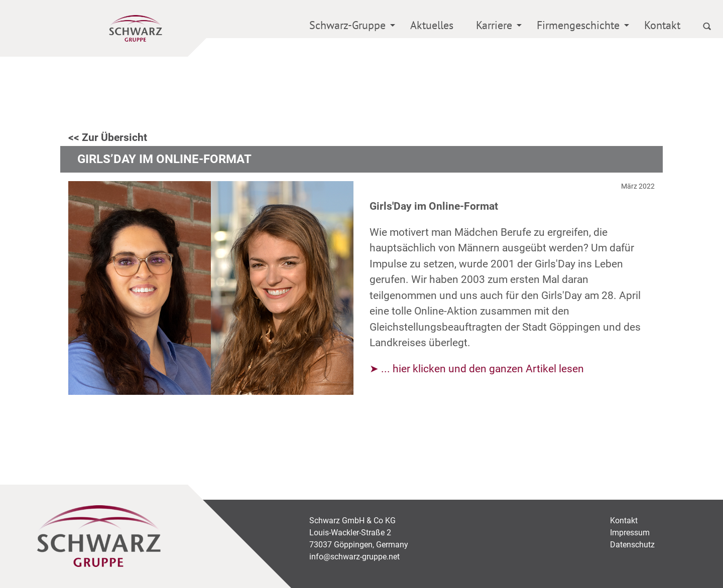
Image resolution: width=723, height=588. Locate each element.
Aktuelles (432, 25)
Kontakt (662, 25)
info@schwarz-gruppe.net (354, 557)
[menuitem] (348, 27)
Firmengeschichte (578, 25)
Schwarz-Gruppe (347, 25)
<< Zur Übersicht (108, 137)
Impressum (630, 533)
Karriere (494, 25)
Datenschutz (632, 545)
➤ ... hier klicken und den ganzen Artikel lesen (477, 369)
